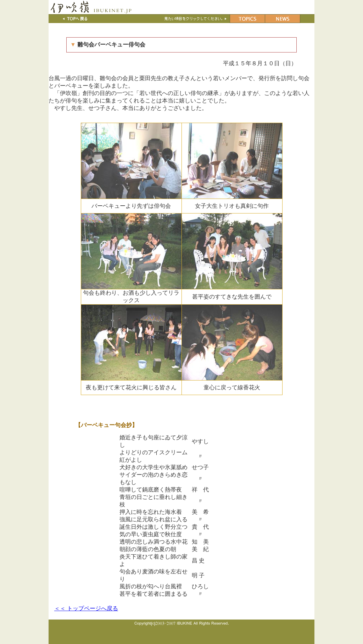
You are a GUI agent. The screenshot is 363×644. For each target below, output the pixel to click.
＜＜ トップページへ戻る (86, 608)
